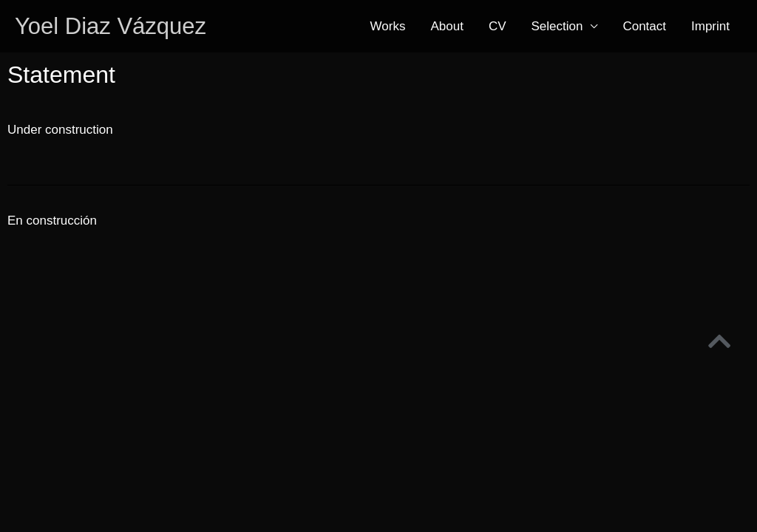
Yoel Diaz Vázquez (111, 26)
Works (388, 26)
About (447, 26)
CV (498, 26)
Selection (557, 26)
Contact (644, 26)
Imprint (710, 26)
